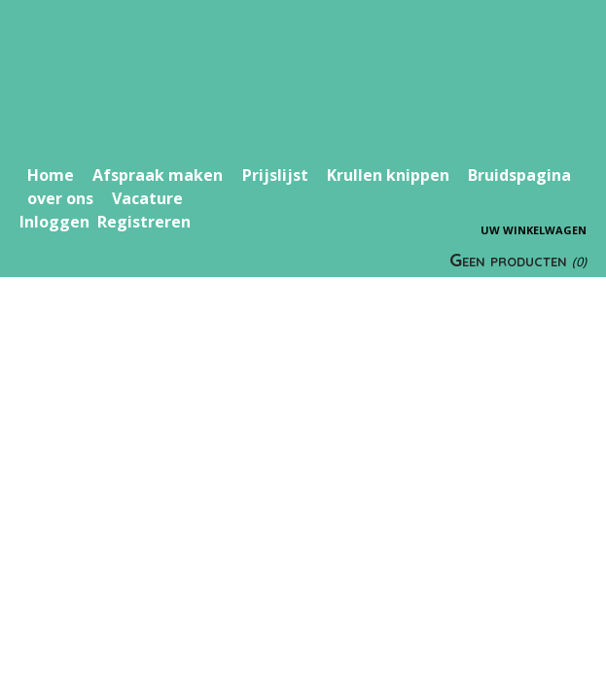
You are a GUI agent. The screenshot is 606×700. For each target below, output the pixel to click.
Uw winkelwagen (534, 230)
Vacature (147, 198)
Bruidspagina (519, 175)
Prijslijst (275, 175)
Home (51, 175)
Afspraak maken (158, 175)
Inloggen (54, 222)
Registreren (144, 222)
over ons (60, 198)
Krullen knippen (388, 175)
